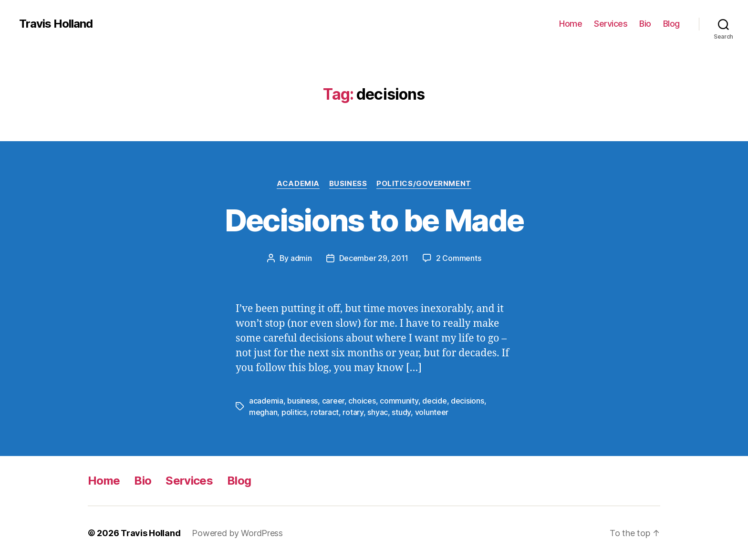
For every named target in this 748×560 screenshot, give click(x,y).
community (399, 401)
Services (611, 24)
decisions (467, 401)
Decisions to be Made (374, 220)
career (333, 401)
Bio (645, 24)
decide (434, 401)
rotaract (325, 412)
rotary (353, 412)
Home (571, 24)
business (302, 401)
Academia (298, 184)
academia (266, 401)
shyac (378, 412)
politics (294, 412)
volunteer (432, 412)
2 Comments (458, 258)
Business (348, 184)
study (401, 412)
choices (362, 401)
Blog (671, 24)
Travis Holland (56, 24)
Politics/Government (424, 184)
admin (301, 258)
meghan (263, 412)
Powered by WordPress (237, 533)
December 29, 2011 (374, 258)
